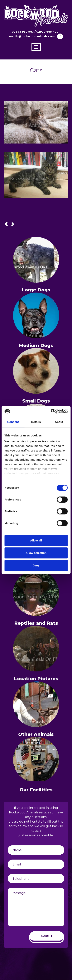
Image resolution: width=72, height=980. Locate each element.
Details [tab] (36, 422)
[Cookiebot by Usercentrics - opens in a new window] (51, 411)
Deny (36, 565)
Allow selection (36, 553)
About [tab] (59, 422)
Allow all (36, 540)
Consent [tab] (13, 422)
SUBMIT (47, 936)
